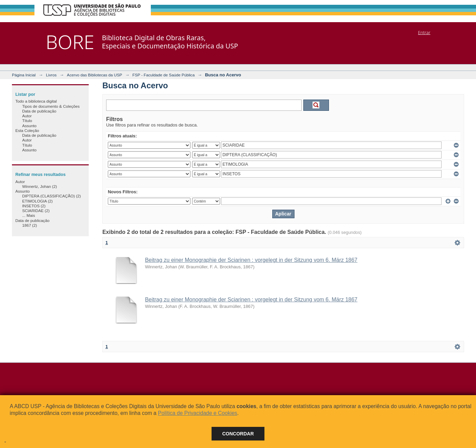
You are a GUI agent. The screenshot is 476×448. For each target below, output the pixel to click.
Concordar (238, 434)
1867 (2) (30, 225)
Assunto (29, 126)
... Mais (29, 215)
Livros (51, 75)
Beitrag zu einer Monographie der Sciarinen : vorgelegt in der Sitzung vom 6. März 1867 (251, 260)
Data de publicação (39, 111)
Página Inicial (24, 75)
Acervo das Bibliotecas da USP (95, 75)
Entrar (424, 32)
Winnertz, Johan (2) (40, 186)
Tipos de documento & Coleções (51, 106)
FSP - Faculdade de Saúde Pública (163, 75)
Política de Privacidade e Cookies (198, 413)
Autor (27, 116)
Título (27, 121)
